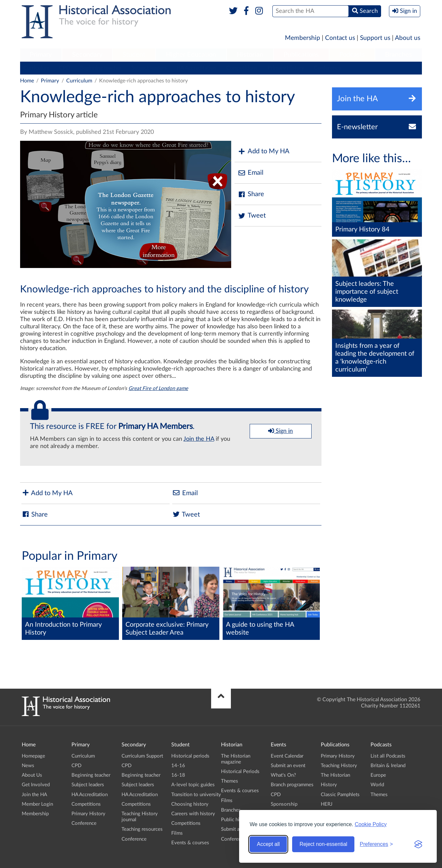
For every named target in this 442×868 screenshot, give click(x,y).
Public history (236, 820)
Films (177, 833)
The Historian (335, 775)
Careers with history (193, 814)
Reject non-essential (323, 844)
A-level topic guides (193, 785)
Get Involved (36, 785)
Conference (327, 68)
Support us (375, 38)
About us (408, 38)
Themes (230, 781)
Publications (301, 55)
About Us (32, 775)
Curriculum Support (142, 756)
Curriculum (36, 68)
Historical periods (190, 756)
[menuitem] (41, 55)
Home (27, 81)
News (28, 766)
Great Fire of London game (158, 389)
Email (251, 173)
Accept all (268, 844)
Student (134, 55)
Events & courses (190, 843)
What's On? (283, 775)
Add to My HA (264, 151)
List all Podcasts (388, 756)
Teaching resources (142, 829)
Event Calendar (287, 756)
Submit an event (238, 829)
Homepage (33, 756)
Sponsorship (284, 804)
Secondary (87, 55)
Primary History (286, 68)
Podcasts (352, 55)
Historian (250, 55)
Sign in (280, 431)
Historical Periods (240, 772)
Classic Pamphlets (340, 795)
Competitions (242, 68)
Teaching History (339, 766)
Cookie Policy (371, 824)
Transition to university (196, 795)
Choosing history (190, 804)
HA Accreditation (196, 68)
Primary (41, 55)
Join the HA (199, 439)
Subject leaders (149, 68)
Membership (303, 38)
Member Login (37, 804)
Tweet (252, 216)
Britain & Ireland (388, 766)
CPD (65, 68)
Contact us (340, 38)
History (329, 785)
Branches (399, 55)
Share (251, 194)
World (377, 785)
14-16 (178, 766)
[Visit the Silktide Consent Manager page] (418, 844)
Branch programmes (292, 785)
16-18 (178, 775)
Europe (378, 775)
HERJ (327, 804)
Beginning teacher (101, 68)
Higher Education (191, 55)
